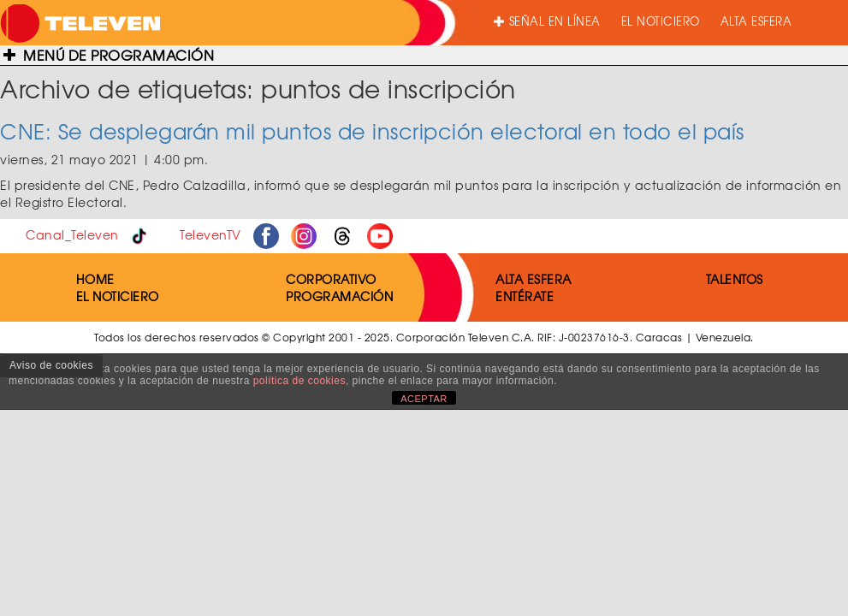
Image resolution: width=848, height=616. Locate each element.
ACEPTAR (424, 399)
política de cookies (299, 381)
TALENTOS (735, 279)
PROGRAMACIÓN (339, 296)
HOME (95, 279)
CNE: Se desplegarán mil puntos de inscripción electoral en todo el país (372, 131)
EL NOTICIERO (661, 21)
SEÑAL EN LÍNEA (547, 21)
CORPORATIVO (331, 279)
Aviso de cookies (51, 365)
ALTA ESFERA (756, 21)
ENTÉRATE (525, 296)
